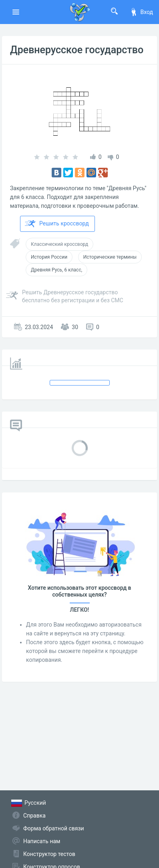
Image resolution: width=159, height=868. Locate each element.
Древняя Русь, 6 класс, (56, 270)
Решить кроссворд (57, 224)
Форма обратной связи (54, 828)
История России (49, 257)
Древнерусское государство (77, 50)
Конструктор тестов (49, 854)
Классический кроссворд (59, 244)
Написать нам (42, 841)
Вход (141, 12)
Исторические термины (110, 257)
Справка (34, 816)
